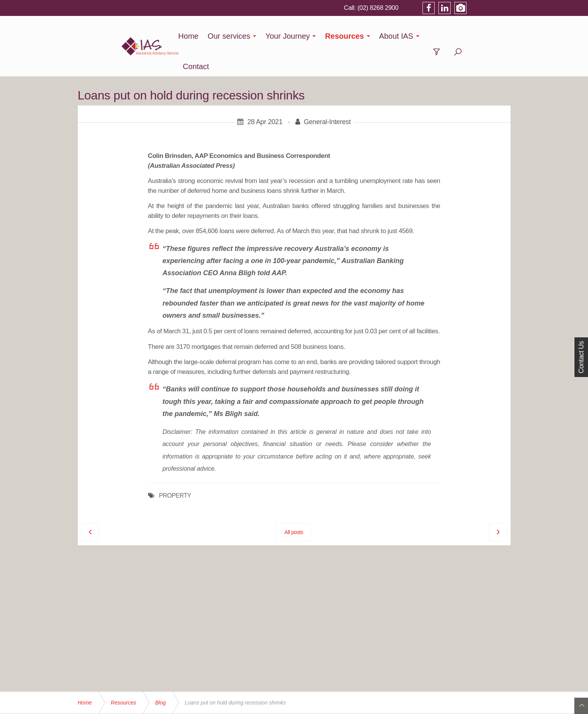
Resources (358, 36)
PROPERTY (175, 465)
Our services (242, 36)
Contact (455, 36)
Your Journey (301, 36)
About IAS (410, 36)
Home (201, 36)
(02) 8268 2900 (420, 8)
